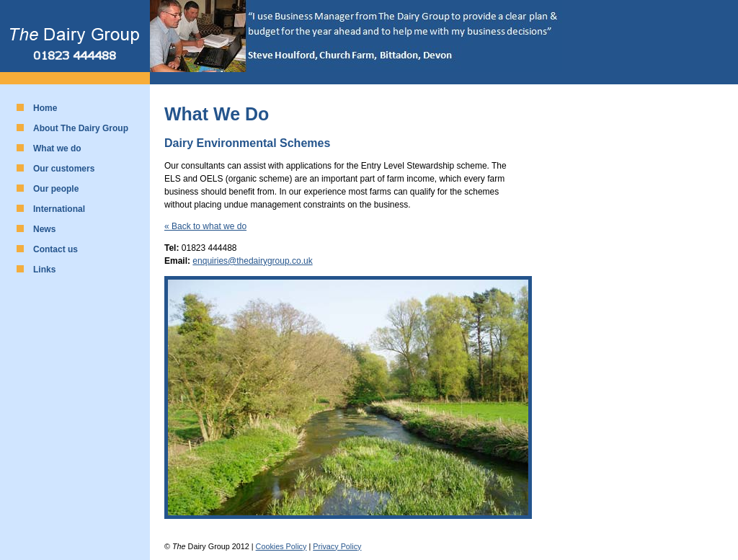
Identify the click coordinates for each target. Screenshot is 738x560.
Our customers (64, 169)
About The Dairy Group (81, 128)
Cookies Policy (281, 546)
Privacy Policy (337, 546)
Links (44, 270)
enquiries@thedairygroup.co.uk (252, 261)
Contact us (55, 249)
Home (45, 108)
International (59, 209)
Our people (56, 189)
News (44, 229)
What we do (57, 148)
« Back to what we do (205, 226)
